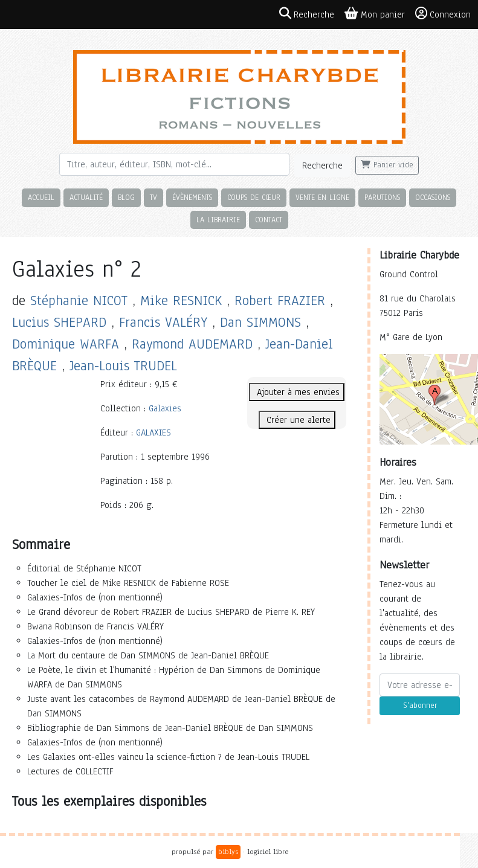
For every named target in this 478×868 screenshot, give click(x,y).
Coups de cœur (254, 197)
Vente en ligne (322, 197)
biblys (228, 852)
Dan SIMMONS (260, 322)
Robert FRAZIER (280, 301)
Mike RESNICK (181, 301)
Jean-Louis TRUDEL (123, 366)
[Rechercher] (174, 164)
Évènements (192, 197)
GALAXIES (153, 432)
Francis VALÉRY (163, 322)
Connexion (443, 14)
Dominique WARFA (66, 344)
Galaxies (165, 408)
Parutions (382, 197)
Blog (126, 197)
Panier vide (387, 165)
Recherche (322, 166)
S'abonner (420, 706)
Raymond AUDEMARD (192, 344)
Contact (269, 220)
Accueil (41, 197)
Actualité (86, 197)
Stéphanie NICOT (79, 301)
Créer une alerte (297, 420)
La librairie (218, 220)
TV (153, 197)
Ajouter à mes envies (297, 392)
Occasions (433, 197)
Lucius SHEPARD (59, 322)
